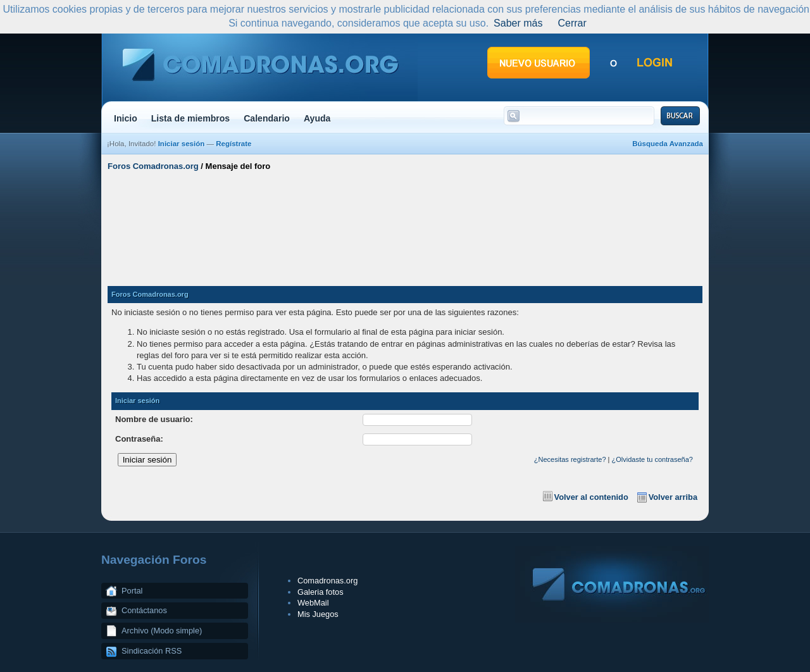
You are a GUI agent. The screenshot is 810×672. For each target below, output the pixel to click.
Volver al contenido (591, 497)
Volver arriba (673, 497)
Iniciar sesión (182, 144)
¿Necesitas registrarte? (570, 459)
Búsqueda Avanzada (668, 144)
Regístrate (234, 144)
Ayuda (317, 118)
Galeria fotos (321, 592)
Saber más (518, 23)
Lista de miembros (190, 118)
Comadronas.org (327, 581)
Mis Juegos (318, 614)
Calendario (267, 118)
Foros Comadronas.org (153, 166)
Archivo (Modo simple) (162, 631)
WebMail (313, 603)
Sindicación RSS (152, 651)
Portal (132, 591)
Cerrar (572, 23)
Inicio (126, 118)
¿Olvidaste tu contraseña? (652, 459)
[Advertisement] (405, 223)
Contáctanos (144, 610)
